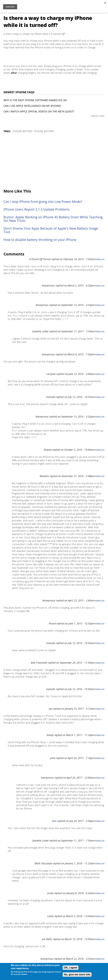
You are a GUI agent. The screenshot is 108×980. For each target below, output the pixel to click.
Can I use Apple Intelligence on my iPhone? (32, 106)
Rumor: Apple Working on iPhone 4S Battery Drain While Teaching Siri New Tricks (53, 219)
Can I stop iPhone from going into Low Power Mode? (43, 202)
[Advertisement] (54, 161)
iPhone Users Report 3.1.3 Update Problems (37, 209)
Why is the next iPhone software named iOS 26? (35, 100)
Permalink (99, 259)
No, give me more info (77, 974)
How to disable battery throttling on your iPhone (40, 240)
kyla (54, 821)
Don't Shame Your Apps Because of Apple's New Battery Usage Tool (51, 230)
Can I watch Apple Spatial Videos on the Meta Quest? (39, 111)
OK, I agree (71, 968)
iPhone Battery (23, 131)
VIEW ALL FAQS (98, 116)
